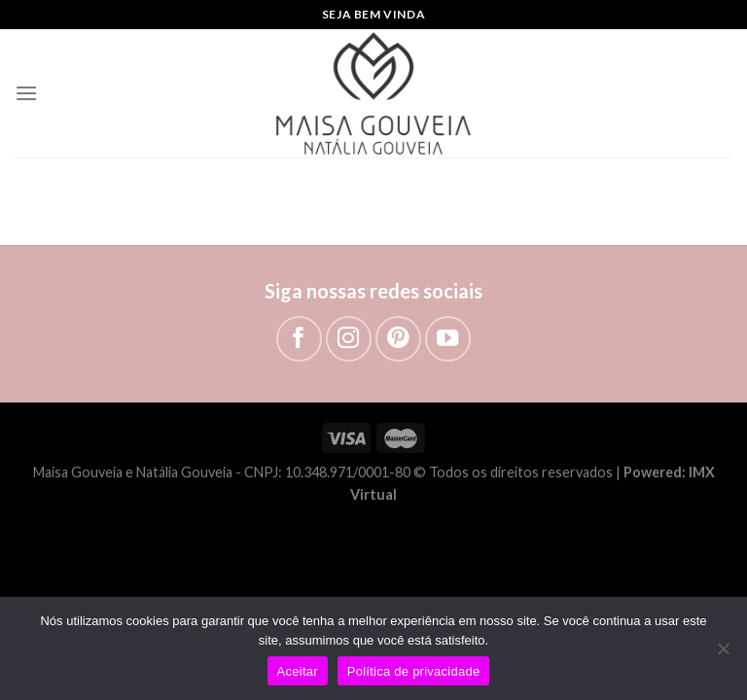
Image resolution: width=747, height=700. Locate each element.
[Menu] (26, 93)
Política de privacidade (414, 671)
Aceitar (298, 671)
